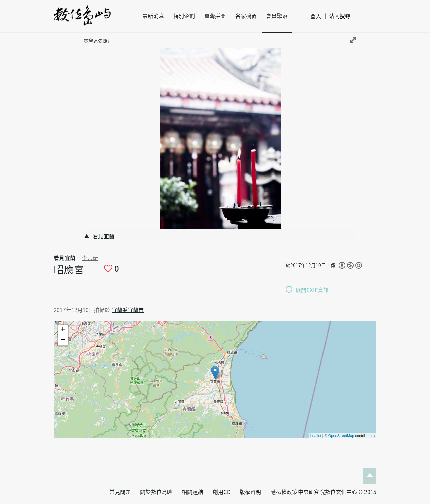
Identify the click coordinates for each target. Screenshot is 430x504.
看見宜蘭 (64, 258)
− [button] (63, 340)
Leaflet (316, 436)
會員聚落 (277, 16)
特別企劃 (184, 16)
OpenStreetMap (341, 436)
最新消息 (153, 16)
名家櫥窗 (246, 16)
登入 (316, 16)
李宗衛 (90, 258)
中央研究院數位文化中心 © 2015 (337, 492)
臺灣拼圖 (215, 16)
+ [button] (63, 330)
